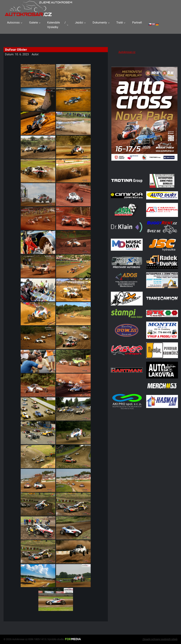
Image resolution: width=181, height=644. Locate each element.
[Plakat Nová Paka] (144, 166)
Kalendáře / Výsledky (56, 25)
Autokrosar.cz (127, 52)
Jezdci (79, 23)
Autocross (13, 23)
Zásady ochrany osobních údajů (160, 639)
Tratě (119, 23)
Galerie (33, 23)
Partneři (137, 23)
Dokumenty (100, 23)
